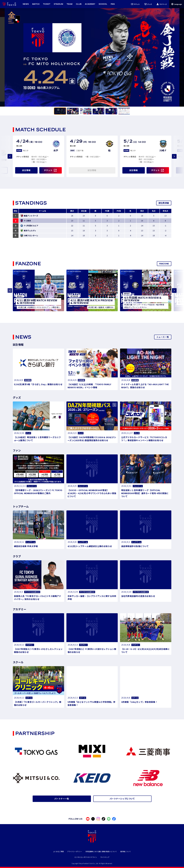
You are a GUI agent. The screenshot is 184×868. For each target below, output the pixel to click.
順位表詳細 (164, 203)
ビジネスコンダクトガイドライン (86, 857)
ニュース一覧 (163, 337)
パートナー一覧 (62, 799)
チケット (135, 4)
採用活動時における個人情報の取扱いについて (101, 851)
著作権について (126, 851)
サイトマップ (105, 857)
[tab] (60, 111)
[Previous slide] (10, 156)
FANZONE (164, 264)
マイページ (162, 4)
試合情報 (26, 170)
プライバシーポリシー (75, 851)
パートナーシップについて (122, 799)
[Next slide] (174, 156)
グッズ (148, 4)
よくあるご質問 (58, 851)
